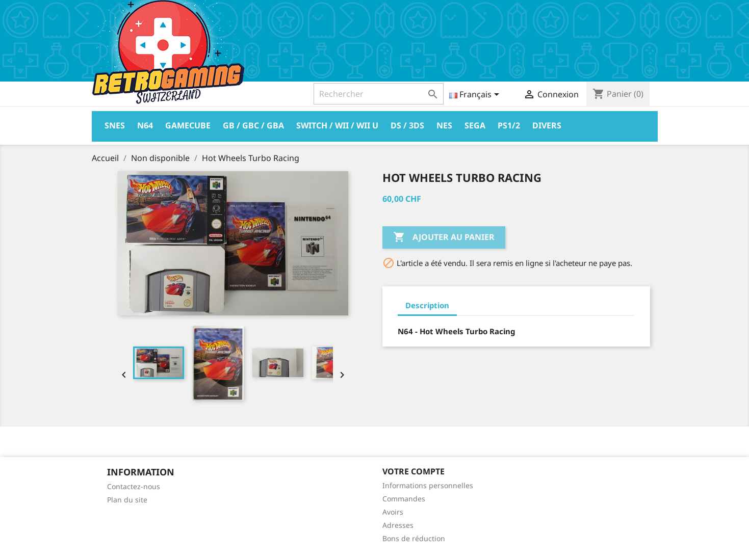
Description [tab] (427, 305)
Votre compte (414, 471)
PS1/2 (509, 125)
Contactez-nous (134, 486)
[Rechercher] (379, 94)
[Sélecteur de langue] (476, 95)
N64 (145, 125)
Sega (475, 125)
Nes (444, 125)
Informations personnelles (428, 485)
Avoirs (393, 512)
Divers (547, 125)
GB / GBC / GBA (253, 125)
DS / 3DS (407, 125)
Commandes (404, 499)
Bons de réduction (414, 538)
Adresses (398, 525)
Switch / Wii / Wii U (337, 125)
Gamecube (188, 125)
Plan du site (127, 500)
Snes (115, 125)
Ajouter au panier (444, 237)
